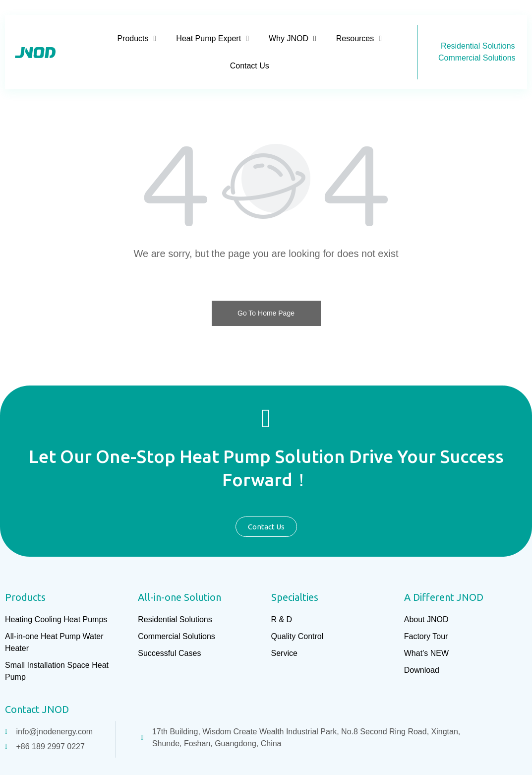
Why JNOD (293, 38)
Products (137, 38)
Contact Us (250, 66)
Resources (359, 38)
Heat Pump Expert (212, 38)
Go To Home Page (266, 313)
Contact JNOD (37, 709)
